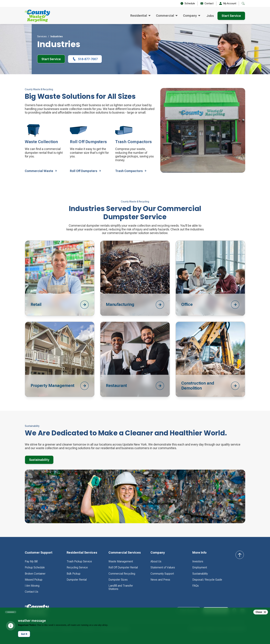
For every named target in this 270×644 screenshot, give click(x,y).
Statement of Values (163, 567)
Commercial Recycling (122, 574)
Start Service (231, 16)
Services (42, 36)
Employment (200, 567)
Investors (198, 561)
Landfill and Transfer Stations (121, 587)
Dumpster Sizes (118, 580)
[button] (243, 3)
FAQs (196, 586)
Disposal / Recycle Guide (207, 580)
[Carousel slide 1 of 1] (11, 612)
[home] (37, 16)
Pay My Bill (31, 561)
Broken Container (35, 574)
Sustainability (39, 460)
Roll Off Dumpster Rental (123, 567)
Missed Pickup (34, 580)
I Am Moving (32, 586)
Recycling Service (77, 567)
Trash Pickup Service (79, 561)
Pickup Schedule (35, 567)
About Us (156, 561)
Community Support (162, 574)
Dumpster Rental (77, 580)
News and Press (160, 580)
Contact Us (32, 592)
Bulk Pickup (74, 574)
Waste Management (121, 561)
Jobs (210, 16)
